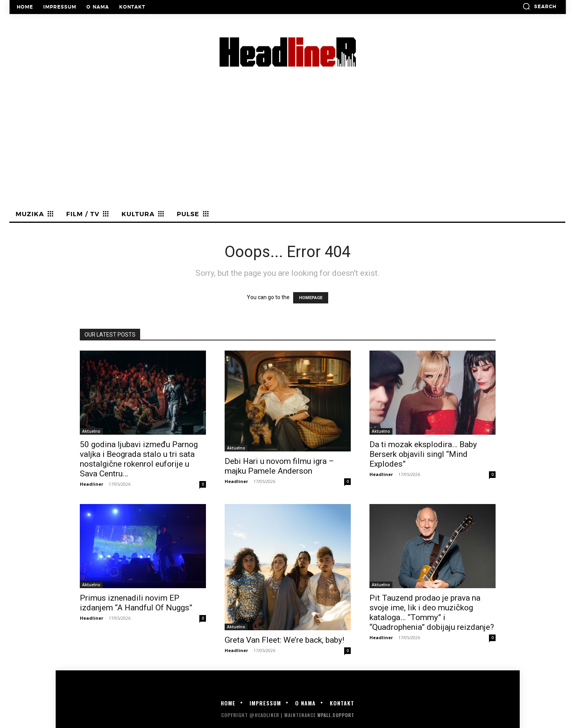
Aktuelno (91, 431)
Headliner (91, 484)
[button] (539, 6)
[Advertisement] (288, 148)
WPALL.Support (336, 715)
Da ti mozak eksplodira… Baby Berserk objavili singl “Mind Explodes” (423, 454)
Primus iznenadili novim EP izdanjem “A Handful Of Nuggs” (136, 603)
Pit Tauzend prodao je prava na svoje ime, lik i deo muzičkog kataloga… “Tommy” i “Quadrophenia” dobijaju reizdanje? (432, 613)
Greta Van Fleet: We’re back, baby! (284, 640)
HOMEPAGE (311, 298)
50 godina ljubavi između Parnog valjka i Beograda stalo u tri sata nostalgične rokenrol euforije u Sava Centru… (139, 459)
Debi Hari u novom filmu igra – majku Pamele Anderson (279, 466)
